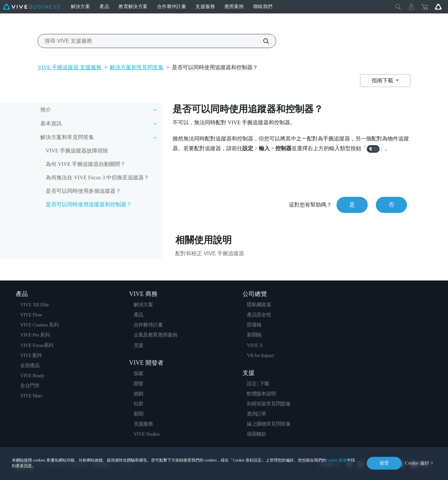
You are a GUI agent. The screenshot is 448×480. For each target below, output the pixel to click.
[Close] (398, 7)
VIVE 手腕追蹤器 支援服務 (70, 67)
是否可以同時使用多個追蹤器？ (83, 191)
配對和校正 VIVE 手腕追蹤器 (210, 253)
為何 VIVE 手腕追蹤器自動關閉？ (86, 164)
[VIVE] (32, 7)
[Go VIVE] (438, 7)
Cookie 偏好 (417, 463)
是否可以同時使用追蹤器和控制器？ (89, 204)
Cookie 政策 (337, 460)
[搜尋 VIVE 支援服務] (262, 41)
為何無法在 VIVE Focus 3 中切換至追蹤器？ (97, 178)
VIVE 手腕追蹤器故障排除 (77, 151)
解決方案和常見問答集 (137, 67)
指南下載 (383, 80)
